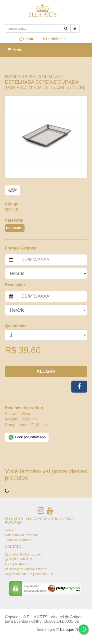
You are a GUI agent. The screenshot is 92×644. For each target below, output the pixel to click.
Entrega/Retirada (21, 248)
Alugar (46, 371)
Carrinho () (54, 39)
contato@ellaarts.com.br (26, 554)
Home (9, 530)
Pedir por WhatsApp (27, 437)
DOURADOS (15, 228)
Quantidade (16, 326)
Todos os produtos (18, 540)
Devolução (15, 285)
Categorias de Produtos (22, 535)
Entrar (26, 39)
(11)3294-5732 (19, 564)
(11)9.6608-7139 (20, 559)
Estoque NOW (72, 629)
